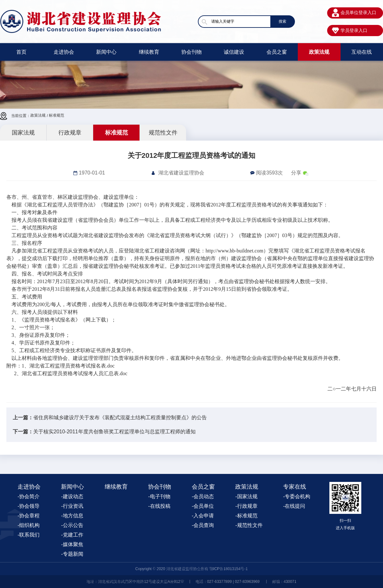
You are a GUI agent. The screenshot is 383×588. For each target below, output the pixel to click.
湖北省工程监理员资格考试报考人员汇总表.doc (75, 373)
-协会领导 (29, 506)
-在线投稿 (159, 506)
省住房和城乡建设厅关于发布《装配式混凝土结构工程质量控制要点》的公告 (120, 418)
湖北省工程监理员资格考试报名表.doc (72, 366)
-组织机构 (29, 525)
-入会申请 (203, 516)
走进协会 (64, 52)
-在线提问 (294, 506)
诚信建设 (234, 52)
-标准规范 (246, 516)
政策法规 (319, 52)
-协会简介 (29, 496)
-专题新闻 (72, 554)
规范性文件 (163, 133)
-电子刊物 (159, 496)
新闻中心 (106, 52)
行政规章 (70, 133)
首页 (21, 52)
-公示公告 (72, 525)
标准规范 (56, 115)
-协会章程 (29, 516)
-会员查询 (203, 525)
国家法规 (23, 133)
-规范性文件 (249, 525)
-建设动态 (72, 496)
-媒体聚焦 (72, 544)
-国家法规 (246, 496)
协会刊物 (191, 52)
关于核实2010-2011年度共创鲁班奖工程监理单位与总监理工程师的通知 (114, 432)
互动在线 (362, 52)
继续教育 (149, 52)
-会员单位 (203, 506)
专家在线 (295, 487)
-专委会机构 (297, 496)
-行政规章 (246, 506)
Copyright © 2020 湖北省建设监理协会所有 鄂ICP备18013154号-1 (191, 569)
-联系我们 (29, 535)
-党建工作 (72, 535)
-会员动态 (203, 496)
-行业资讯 (72, 506)
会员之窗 (277, 52)
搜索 (282, 21)
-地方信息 (72, 516)
